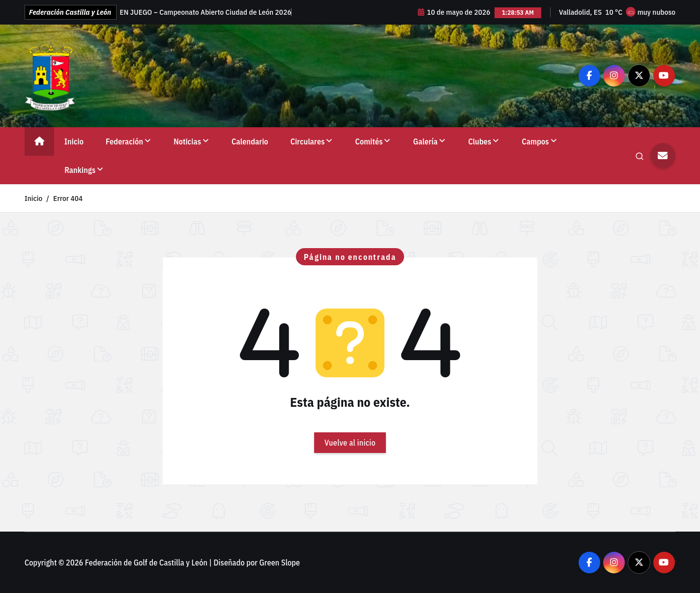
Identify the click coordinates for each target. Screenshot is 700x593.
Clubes (480, 141)
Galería (426, 141)
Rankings (80, 170)
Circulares (308, 141)
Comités (369, 141)
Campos (536, 141)
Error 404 (68, 198)
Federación (124, 141)
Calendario (250, 141)
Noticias (187, 141)
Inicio (74, 141)
